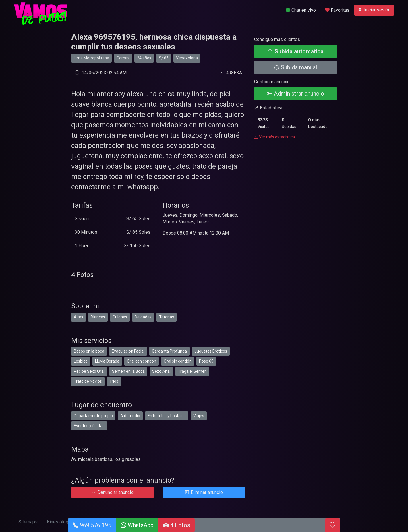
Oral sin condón (178, 361)
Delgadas (143, 317)
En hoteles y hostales (167, 416)
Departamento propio (93, 416)
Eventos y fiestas (89, 426)
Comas (123, 58)
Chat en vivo (301, 10)
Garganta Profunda (169, 351)
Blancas (98, 317)
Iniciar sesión (374, 10)
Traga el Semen (192, 371)
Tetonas (167, 317)
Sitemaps (28, 522)
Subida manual (295, 67)
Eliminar (204, 492)
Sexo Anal (161, 371)
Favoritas (337, 10)
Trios (114, 381)
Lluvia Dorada (107, 361)
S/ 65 (164, 58)
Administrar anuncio (295, 94)
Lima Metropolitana (91, 58)
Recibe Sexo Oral (89, 371)
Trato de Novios (88, 381)
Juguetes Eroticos (211, 351)
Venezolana (187, 58)
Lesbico (81, 361)
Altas (79, 317)
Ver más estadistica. (275, 137)
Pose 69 (206, 361)
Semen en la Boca (128, 371)
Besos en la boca (89, 351)
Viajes (199, 416)
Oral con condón (142, 361)
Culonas (120, 317)
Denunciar (113, 492)
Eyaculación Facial (128, 351)
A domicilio (130, 416)
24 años (144, 58)
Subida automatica (295, 51)
